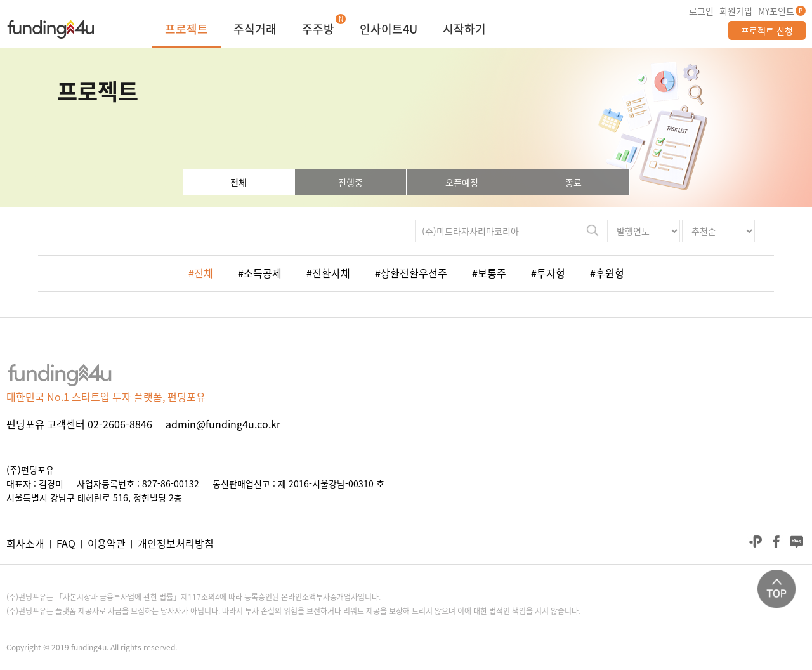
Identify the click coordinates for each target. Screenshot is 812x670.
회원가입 (736, 11)
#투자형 (548, 273)
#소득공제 (260, 273)
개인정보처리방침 (176, 543)
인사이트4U (389, 30)
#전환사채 (328, 273)
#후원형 (607, 273)
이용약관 (107, 543)
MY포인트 (776, 11)
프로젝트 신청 (767, 30)
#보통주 (489, 273)
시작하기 (464, 30)
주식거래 (255, 30)
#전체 (201, 273)
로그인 (701, 11)
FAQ (66, 543)
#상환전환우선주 (411, 273)
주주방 (318, 30)
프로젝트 (187, 30)
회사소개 (25, 543)
